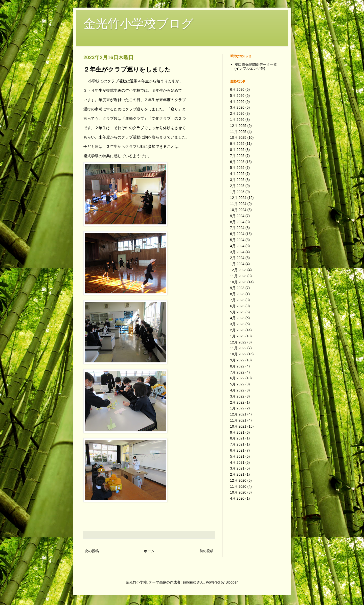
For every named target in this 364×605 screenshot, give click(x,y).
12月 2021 (238, 414)
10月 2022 (238, 354)
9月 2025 (237, 144)
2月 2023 (237, 330)
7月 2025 (237, 156)
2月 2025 (237, 186)
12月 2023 (238, 270)
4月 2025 (237, 174)
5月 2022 (237, 384)
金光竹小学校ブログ (138, 24)
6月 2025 (237, 162)
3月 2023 (237, 324)
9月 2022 (237, 360)
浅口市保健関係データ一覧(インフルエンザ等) (256, 67)
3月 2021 (237, 468)
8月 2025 (237, 150)
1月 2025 (237, 192)
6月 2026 (237, 89)
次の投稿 (92, 551)
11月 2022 (238, 348)
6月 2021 (237, 450)
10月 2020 (238, 492)
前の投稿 (207, 551)
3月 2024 (237, 252)
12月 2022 (238, 342)
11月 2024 (238, 204)
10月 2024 (238, 210)
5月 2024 (237, 240)
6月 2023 (237, 306)
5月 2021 (237, 456)
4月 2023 (237, 318)
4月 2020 (237, 498)
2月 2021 (237, 474)
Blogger (231, 582)
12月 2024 (238, 198)
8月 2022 (237, 366)
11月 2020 (238, 486)
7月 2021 (237, 444)
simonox (189, 582)
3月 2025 (237, 180)
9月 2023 (237, 288)
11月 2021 (238, 420)
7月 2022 (237, 372)
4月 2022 (237, 390)
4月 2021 (237, 462)
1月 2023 (237, 336)
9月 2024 (237, 216)
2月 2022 (237, 402)
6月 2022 (237, 378)
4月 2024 (237, 246)
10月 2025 (238, 137)
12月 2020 (238, 480)
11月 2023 (238, 276)
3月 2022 (237, 396)
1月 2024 (237, 264)
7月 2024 (237, 228)
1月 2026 (237, 120)
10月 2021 (238, 426)
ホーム (149, 551)
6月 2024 (237, 234)
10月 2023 (238, 282)
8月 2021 (237, 438)
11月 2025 (238, 132)
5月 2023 (237, 312)
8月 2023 (237, 294)
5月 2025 (237, 168)
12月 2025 (238, 126)
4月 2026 (237, 102)
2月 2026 (237, 113)
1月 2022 (237, 408)
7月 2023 (237, 300)
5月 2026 (237, 96)
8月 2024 (237, 222)
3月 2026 (237, 107)
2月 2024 (237, 258)
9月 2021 (237, 432)
